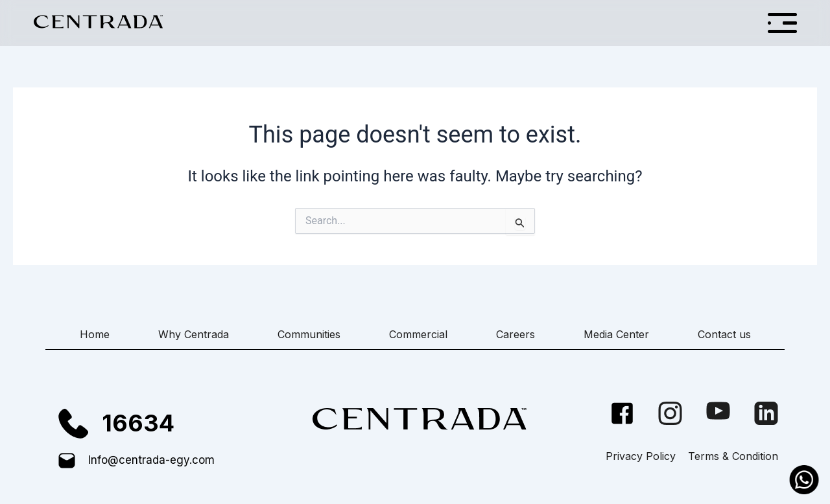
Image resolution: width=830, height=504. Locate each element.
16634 (138, 423)
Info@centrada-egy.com (151, 460)
